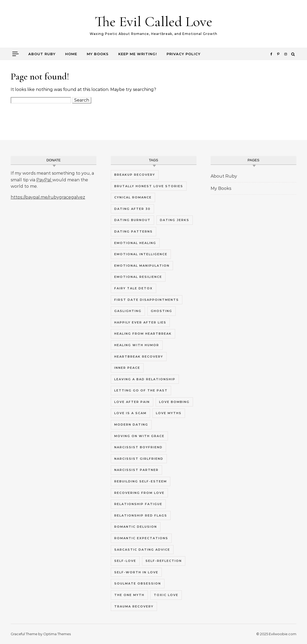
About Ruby (42, 54)
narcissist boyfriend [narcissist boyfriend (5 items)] (138, 447)
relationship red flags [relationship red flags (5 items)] (141, 515)
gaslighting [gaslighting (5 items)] (128, 311)
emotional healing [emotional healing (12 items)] (135, 243)
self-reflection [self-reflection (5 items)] (164, 561)
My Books (98, 54)
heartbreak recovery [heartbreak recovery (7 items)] (139, 357)
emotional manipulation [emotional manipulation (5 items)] (142, 266)
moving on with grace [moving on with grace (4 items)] (139, 436)
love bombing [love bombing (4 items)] (174, 402)
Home (71, 54)
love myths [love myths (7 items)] (169, 413)
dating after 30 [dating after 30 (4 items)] (132, 209)
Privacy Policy (184, 54)
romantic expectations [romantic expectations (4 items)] (141, 538)
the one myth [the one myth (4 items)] (129, 595)
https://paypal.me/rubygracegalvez (48, 197)
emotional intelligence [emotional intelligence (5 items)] (141, 254)
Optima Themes (57, 634)
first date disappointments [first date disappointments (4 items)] (147, 300)
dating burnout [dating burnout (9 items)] (132, 220)
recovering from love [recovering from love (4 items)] (139, 493)
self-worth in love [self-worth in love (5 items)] (136, 572)
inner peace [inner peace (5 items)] (127, 368)
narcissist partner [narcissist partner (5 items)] (136, 470)
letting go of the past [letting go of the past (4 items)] (141, 390)
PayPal (44, 180)
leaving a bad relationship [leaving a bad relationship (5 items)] (145, 379)
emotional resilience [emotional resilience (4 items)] (138, 277)
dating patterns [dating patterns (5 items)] (133, 231)
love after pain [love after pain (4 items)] (132, 402)
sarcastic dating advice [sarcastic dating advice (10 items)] (142, 550)
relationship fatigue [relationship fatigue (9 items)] (138, 504)
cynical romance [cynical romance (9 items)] (133, 197)
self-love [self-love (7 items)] (125, 561)
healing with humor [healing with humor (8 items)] (137, 345)
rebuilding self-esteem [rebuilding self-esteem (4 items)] (141, 481)
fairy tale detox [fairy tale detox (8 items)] (133, 288)
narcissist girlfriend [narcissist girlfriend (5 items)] (139, 459)
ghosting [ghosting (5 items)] (162, 311)
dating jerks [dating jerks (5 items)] (175, 220)
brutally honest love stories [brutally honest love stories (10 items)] (149, 186)
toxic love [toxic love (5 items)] (166, 595)
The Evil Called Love (153, 21)
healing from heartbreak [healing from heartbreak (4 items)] (143, 334)
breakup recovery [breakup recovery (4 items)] (135, 175)
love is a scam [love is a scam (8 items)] (130, 413)
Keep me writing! (138, 54)
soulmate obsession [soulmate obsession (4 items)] (138, 583)
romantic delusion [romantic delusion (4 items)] (136, 527)
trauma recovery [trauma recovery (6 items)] (134, 606)
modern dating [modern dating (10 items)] (131, 425)
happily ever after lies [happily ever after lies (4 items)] (140, 322)
